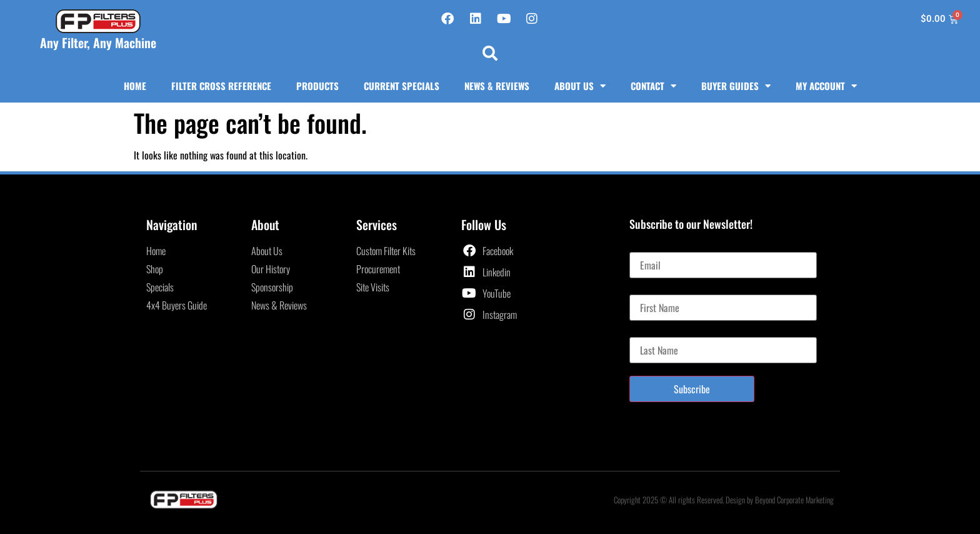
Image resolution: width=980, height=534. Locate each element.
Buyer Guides (736, 86)
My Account (826, 86)
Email (640, 247)
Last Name (648, 332)
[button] (490, 53)
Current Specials (402, 86)
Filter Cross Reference (221, 86)
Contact (653, 86)
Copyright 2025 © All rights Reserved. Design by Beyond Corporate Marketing (724, 500)
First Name (649, 290)
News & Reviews (497, 86)
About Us (580, 86)
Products (317, 86)
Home (135, 86)
